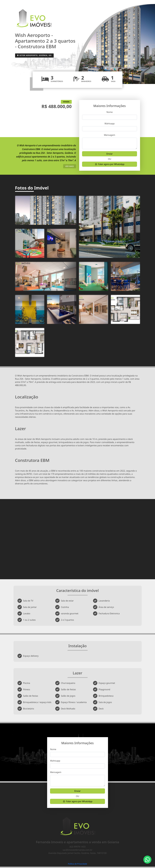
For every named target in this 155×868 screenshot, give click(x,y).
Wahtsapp (110, 124)
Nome (110, 112)
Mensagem (110, 135)
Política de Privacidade (77, 864)
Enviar (110, 154)
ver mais (69, 166)
